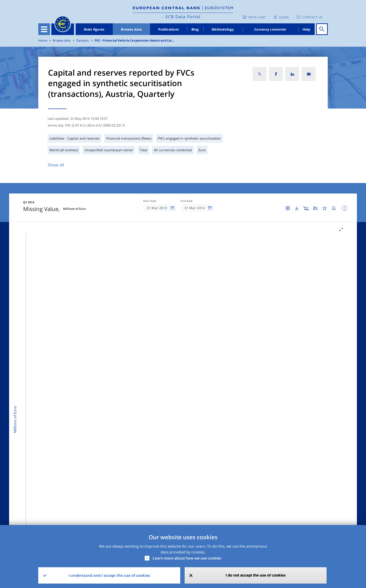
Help (306, 29)
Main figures (94, 29)
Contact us (312, 17)
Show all (56, 165)
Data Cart (257, 17)
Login (284, 17)
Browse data (131, 29)
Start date (150, 201)
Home (43, 40)
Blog (195, 29)
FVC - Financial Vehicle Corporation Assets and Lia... (135, 40)
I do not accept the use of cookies (256, 575)
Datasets (83, 40)
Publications (169, 29)
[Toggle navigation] (44, 29)
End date (187, 201)
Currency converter (270, 29)
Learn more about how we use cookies (187, 558)
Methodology (223, 29)
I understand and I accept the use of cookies (109, 575)
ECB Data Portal (183, 17)
